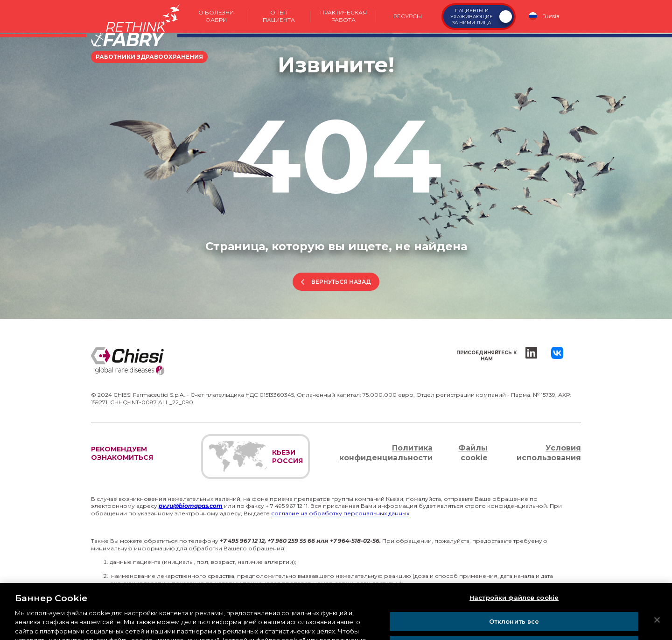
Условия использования (549, 453)
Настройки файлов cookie (514, 605)
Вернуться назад (341, 282)
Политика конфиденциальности (386, 453)
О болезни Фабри (216, 16)
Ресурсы (408, 16)
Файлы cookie (473, 453)
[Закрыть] (657, 628)
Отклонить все (514, 629)
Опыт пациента (279, 16)
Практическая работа (343, 16)
